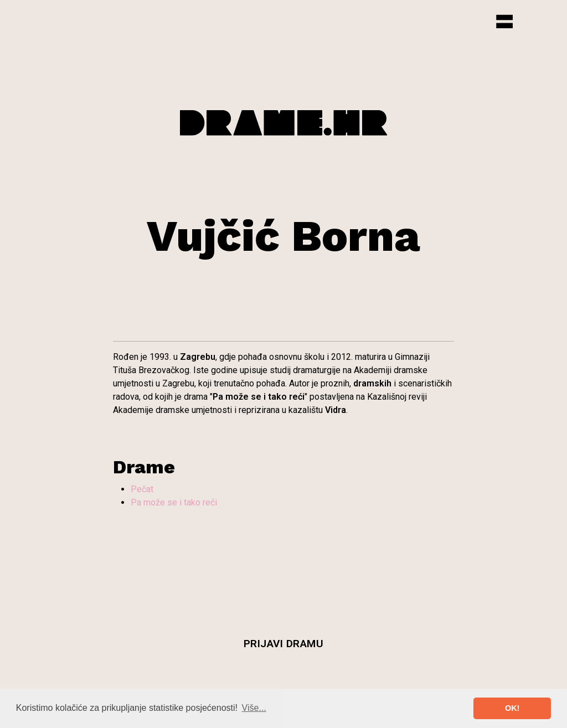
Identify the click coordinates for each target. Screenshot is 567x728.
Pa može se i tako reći (174, 502)
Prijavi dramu (284, 644)
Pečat (142, 489)
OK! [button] (512, 708)
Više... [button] (254, 708)
